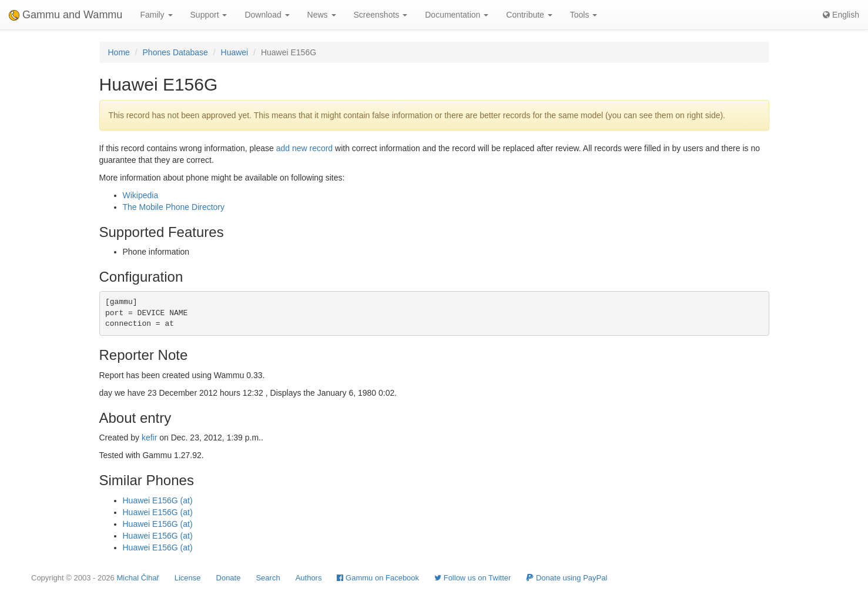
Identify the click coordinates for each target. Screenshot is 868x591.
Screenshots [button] (381, 15)
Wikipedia (141, 195)
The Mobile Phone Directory (174, 207)
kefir (149, 438)
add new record (305, 148)
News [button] (322, 15)
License (188, 578)
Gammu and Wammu (66, 15)
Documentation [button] (457, 15)
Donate (229, 578)
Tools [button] (584, 15)
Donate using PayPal (567, 578)
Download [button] (267, 15)
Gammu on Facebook (378, 578)
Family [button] (156, 15)
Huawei (235, 52)
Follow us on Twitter (472, 578)
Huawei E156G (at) (158, 500)
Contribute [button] (529, 15)
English (841, 15)
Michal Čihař (138, 578)
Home (119, 52)
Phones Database (175, 52)
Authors (309, 578)
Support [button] (209, 15)
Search (268, 578)
